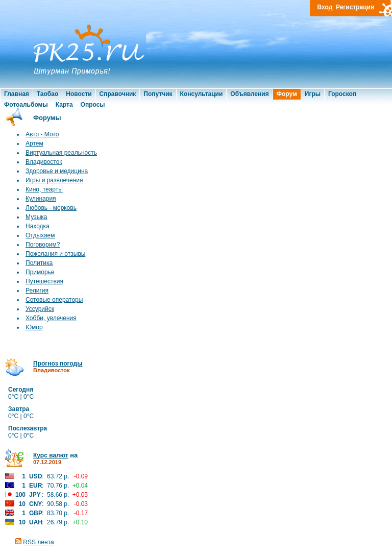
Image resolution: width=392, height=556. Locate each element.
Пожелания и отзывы (55, 254)
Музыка (36, 217)
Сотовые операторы (54, 300)
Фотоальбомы (26, 105)
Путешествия (44, 281)
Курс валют (51, 455)
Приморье (40, 272)
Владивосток (44, 162)
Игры (313, 94)
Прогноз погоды (58, 364)
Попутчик (158, 94)
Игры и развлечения (54, 180)
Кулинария (41, 199)
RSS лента (38, 542)
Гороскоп (342, 94)
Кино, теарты (44, 189)
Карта (64, 105)
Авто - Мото (42, 134)
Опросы (93, 105)
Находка (38, 226)
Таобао (47, 94)
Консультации (202, 94)
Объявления (249, 94)
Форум (287, 94)
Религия (37, 291)
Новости (79, 94)
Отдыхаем (40, 235)
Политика (39, 263)
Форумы (47, 118)
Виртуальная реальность (61, 153)
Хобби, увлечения (51, 318)
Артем (34, 143)
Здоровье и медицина (57, 171)
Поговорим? (43, 245)
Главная (17, 94)
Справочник (118, 94)
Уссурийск (40, 309)
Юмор (34, 327)
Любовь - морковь (51, 208)
